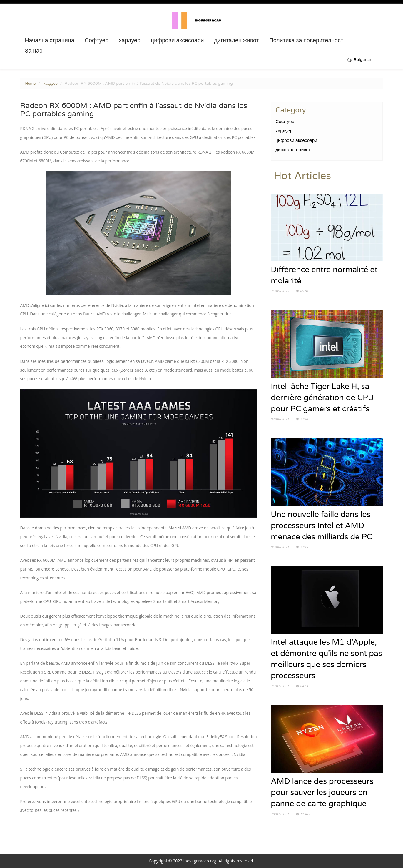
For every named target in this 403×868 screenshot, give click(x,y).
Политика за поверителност (306, 41)
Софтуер (97, 41)
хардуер (130, 41)
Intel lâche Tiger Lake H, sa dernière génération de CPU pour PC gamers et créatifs (322, 398)
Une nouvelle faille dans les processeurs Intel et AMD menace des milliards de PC (321, 526)
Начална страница (49, 41)
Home (31, 84)
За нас (33, 51)
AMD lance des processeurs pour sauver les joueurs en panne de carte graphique (322, 793)
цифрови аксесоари (177, 41)
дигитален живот (237, 41)
